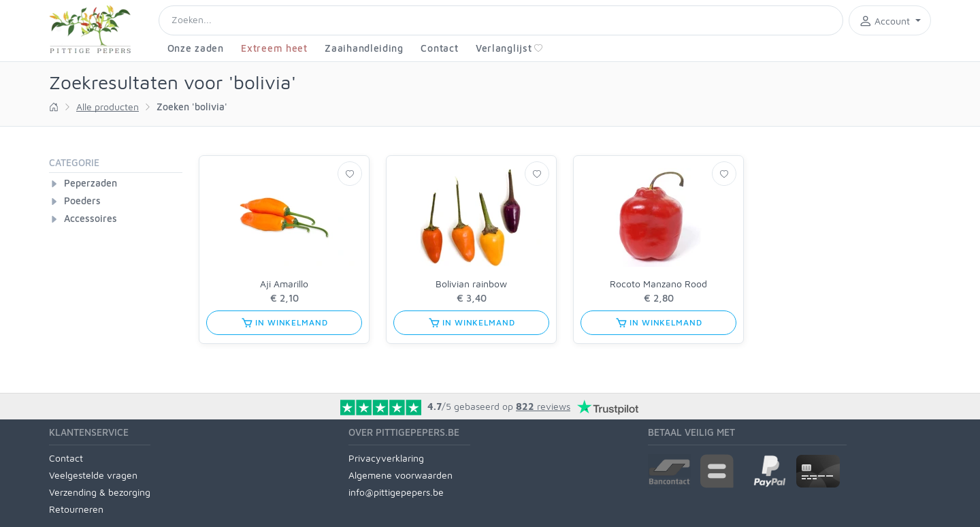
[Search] (501, 20)
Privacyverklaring (386, 458)
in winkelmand (284, 323)
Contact (439, 48)
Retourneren (76, 509)
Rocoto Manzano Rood (658, 284)
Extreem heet (274, 48)
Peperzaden (91, 183)
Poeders (82, 201)
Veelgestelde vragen (93, 475)
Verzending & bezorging (100, 492)
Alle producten (108, 107)
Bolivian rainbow (471, 284)
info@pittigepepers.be (396, 492)
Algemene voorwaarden (401, 475)
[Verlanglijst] (350, 174)
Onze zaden (196, 48)
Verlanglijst (509, 48)
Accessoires (91, 218)
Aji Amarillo (284, 284)
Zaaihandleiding (364, 48)
